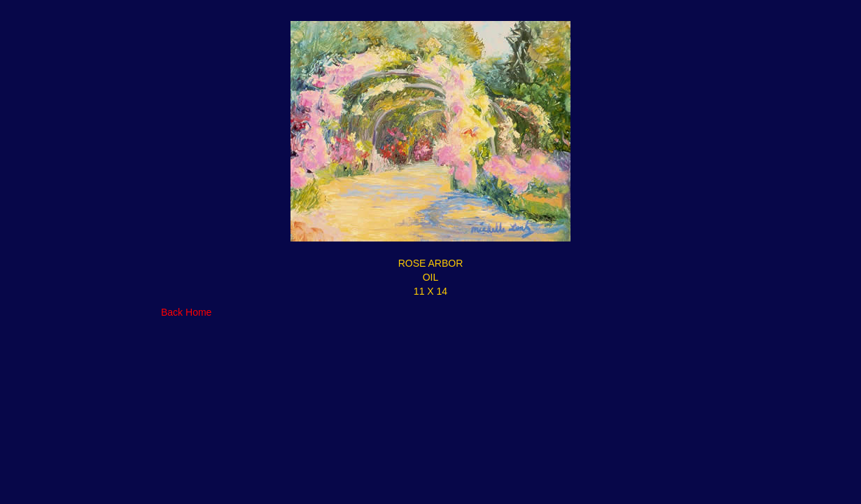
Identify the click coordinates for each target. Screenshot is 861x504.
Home (198, 312)
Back (172, 312)
